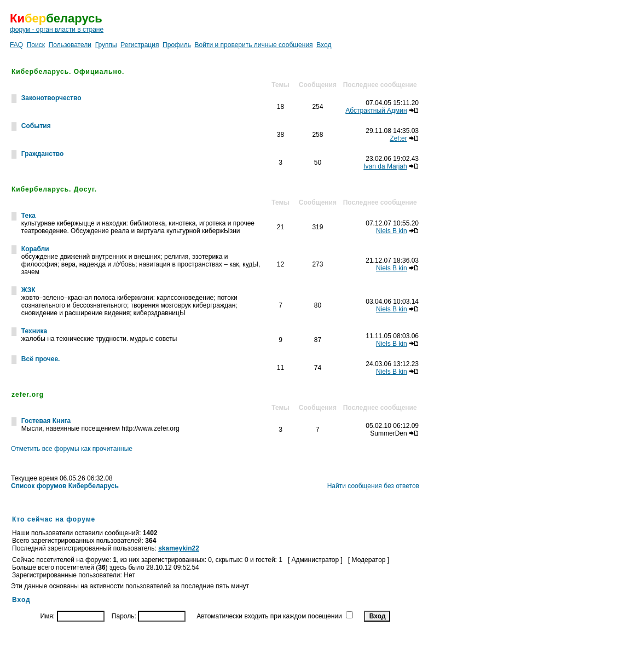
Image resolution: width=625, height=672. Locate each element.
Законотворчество (51, 98)
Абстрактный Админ (376, 111)
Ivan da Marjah (385, 166)
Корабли (35, 249)
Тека (28, 216)
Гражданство (43, 154)
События (36, 126)
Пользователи (70, 45)
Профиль (177, 45)
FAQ (16, 45)
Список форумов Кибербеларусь (65, 486)
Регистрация (140, 45)
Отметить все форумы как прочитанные (72, 449)
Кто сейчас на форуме (54, 519)
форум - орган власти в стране (57, 30)
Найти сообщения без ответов (373, 486)
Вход (324, 45)
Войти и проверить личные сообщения (254, 45)
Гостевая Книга (46, 421)
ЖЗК (28, 290)
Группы (106, 45)
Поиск (36, 45)
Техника (34, 331)
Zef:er (398, 138)
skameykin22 (179, 548)
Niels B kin (392, 231)
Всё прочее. (41, 359)
